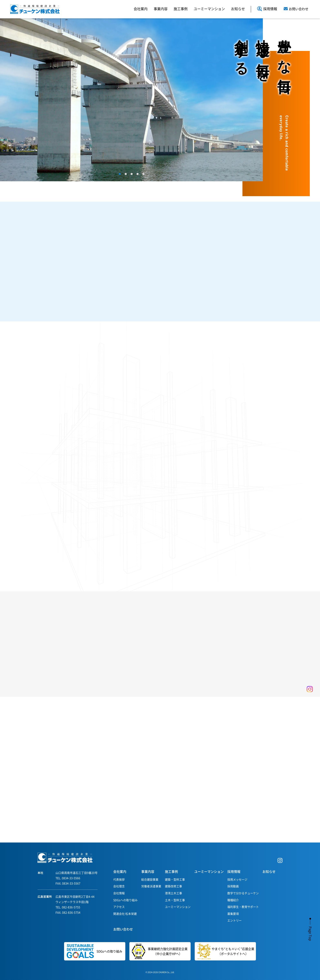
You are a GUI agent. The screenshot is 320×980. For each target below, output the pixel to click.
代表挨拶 (119, 879)
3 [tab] (132, 174)
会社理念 (119, 886)
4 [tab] (138, 174)
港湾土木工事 (173, 893)
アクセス (119, 907)
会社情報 (119, 893)
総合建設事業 (150, 879)
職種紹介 (233, 900)
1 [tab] (120, 174)
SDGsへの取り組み (125, 900)
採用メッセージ (237, 879)
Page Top (310, 934)
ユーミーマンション (209, 9)
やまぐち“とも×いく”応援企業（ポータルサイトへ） (226, 951)
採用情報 (267, 9)
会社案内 (141, 9)
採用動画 (233, 886)
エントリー (234, 920)
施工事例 (181, 9)
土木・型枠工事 (175, 900)
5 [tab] (143, 174)
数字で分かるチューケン (243, 893)
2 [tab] (126, 174)
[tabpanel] (131, 100)
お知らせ (238, 9)
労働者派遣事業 (151, 886)
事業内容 (161, 9)
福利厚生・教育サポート (243, 907)
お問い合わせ (123, 929)
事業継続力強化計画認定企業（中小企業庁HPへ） (158, 951)
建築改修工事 (173, 886)
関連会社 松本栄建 (125, 914)
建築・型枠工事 (175, 879)
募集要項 (233, 914)
